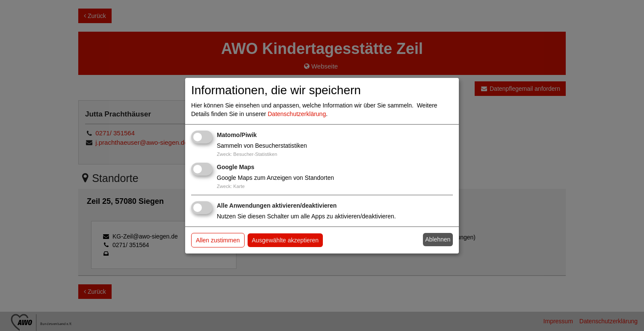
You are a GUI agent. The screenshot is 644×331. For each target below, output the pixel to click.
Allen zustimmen (218, 240)
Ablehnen (438, 239)
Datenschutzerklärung (297, 114)
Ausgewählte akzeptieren (285, 240)
